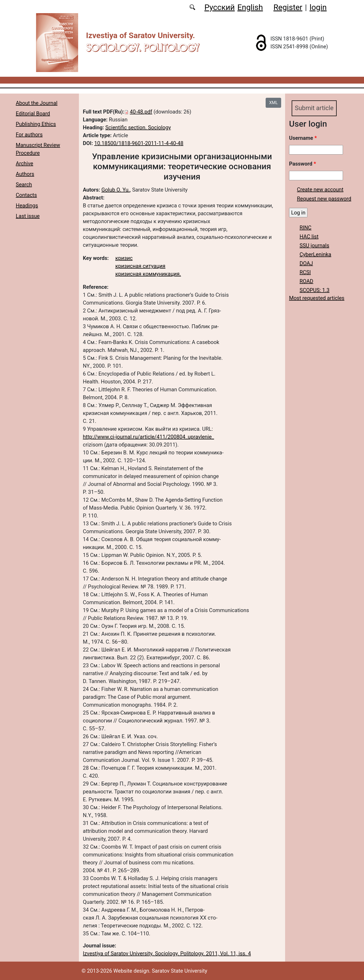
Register (288, 7)
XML (273, 103)
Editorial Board (33, 114)
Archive (24, 163)
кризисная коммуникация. (148, 274)
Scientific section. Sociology (138, 127)
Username (303, 138)
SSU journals (314, 245)
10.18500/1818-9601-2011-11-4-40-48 (139, 143)
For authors (29, 135)
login (318, 7)
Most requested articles (317, 298)
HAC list (309, 237)
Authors (25, 174)
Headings (27, 206)
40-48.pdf (141, 112)
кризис (124, 258)
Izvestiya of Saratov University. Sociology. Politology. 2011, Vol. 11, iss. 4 (167, 953)
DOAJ (306, 263)
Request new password (324, 199)
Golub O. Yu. (116, 190)
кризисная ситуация (140, 266)
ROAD (306, 281)
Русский (219, 7)
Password (302, 164)
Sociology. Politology (143, 47)
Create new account (320, 189)
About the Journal (37, 103)
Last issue (28, 216)
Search (24, 184)
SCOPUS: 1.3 (315, 290)
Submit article (314, 108)
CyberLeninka (315, 254)
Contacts (26, 195)
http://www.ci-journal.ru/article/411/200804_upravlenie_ (148, 437)
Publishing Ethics (36, 124)
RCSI (305, 272)
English (250, 7)
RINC (305, 228)
